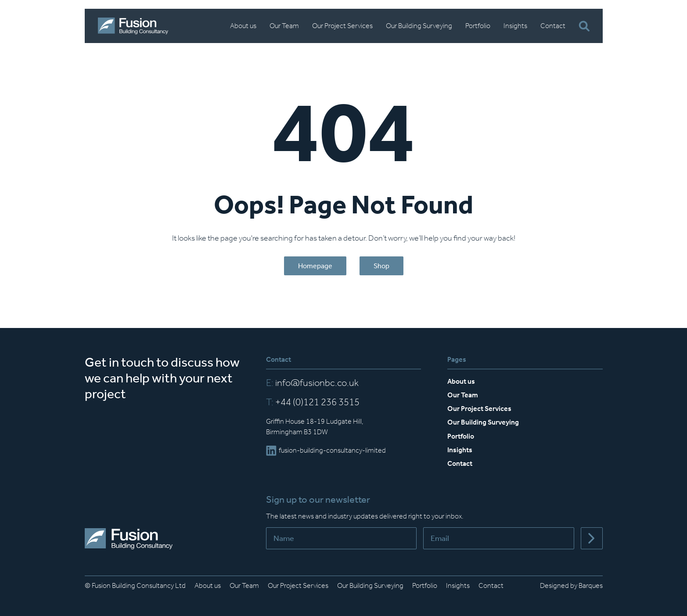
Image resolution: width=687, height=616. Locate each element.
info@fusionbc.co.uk (312, 383)
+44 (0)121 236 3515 (313, 402)
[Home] (133, 26)
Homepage (315, 266)
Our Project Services (342, 26)
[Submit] (592, 538)
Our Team (284, 26)
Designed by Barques (571, 585)
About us (243, 26)
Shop (381, 266)
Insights (515, 26)
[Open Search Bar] (584, 26)
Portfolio (478, 26)
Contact (553, 26)
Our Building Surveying (419, 26)
